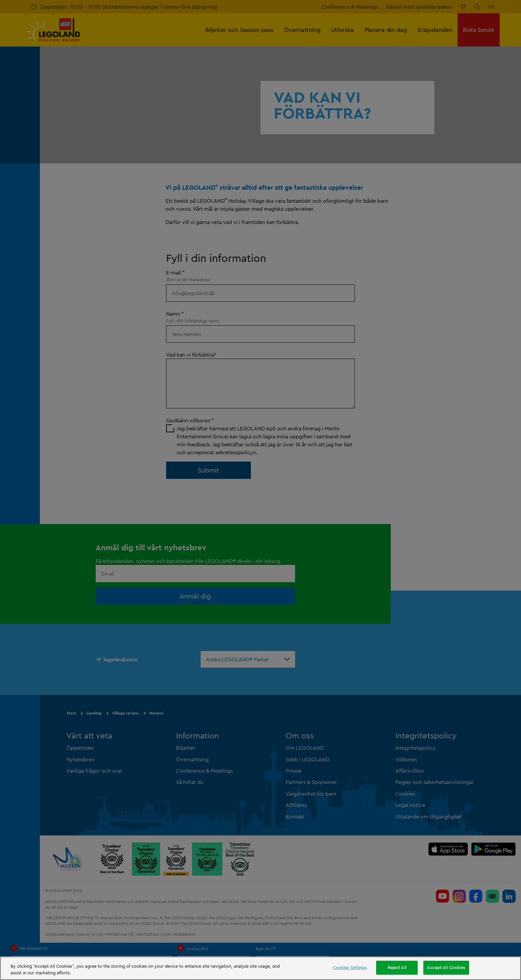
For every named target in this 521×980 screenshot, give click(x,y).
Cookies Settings (350, 967)
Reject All (397, 967)
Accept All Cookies (446, 967)
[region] (260, 968)
